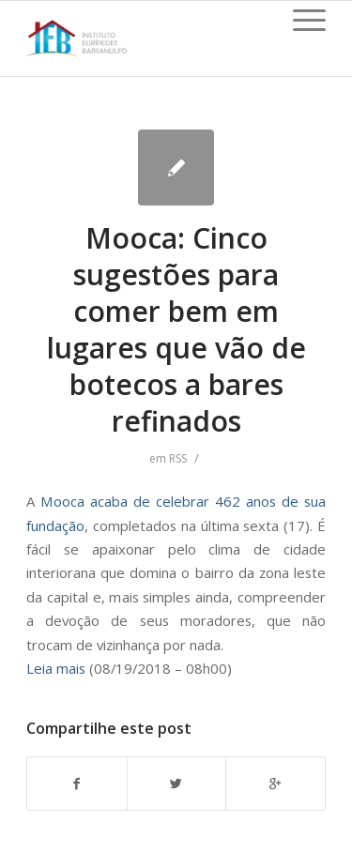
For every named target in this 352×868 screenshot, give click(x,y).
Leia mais (56, 668)
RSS (178, 458)
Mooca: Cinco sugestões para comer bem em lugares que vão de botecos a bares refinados (176, 329)
